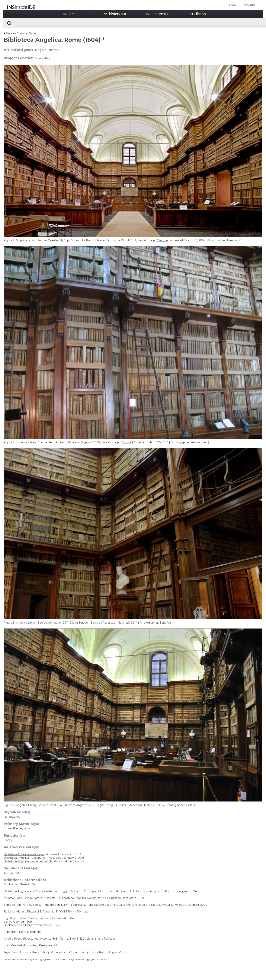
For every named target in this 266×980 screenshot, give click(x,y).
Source (163, 240)
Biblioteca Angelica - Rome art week (28, 861)
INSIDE (72, 14)
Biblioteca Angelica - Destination (26, 858)
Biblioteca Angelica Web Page (24, 854)
